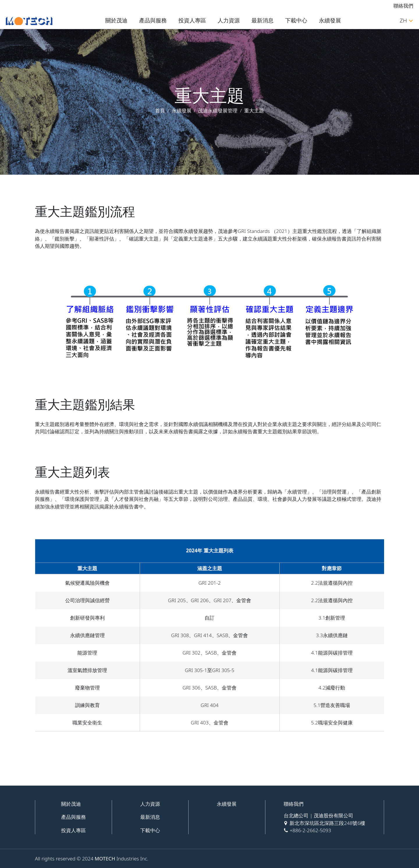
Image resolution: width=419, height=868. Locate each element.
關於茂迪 (116, 20)
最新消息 (262, 20)
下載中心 (296, 20)
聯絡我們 (403, 6)
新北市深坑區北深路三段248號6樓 (327, 823)
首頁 (160, 111)
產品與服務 (153, 20)
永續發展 (330, 20)
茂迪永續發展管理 (218, 111)
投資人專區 (192, 20)
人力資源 (229, 20)
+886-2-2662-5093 (310, 830)
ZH (406, 20)
